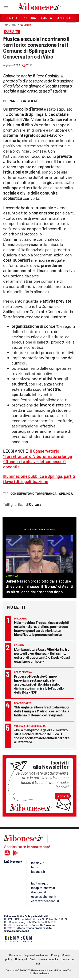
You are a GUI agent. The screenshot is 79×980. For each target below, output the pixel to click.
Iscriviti (63, 796)
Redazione (15, 955)
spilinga (66, 494)
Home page (10, 25)
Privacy (55, 955)
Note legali (21, 959)
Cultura (26, 25)
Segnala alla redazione (36, 955)
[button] (71, 27)
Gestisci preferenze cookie (44, 959)
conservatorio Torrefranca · (34, 494)
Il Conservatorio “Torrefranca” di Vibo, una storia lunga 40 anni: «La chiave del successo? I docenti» (37, 459)
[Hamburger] (6, 7)
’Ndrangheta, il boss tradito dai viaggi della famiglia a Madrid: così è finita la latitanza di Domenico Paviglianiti (42, 711)
